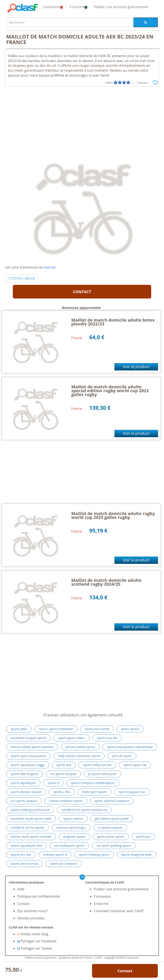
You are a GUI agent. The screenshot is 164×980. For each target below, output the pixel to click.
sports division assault (26, 792)
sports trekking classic (94, 855)
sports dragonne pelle (137, 855)
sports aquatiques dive (26, 846)
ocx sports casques (24, 801)
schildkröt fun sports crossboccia (84, 810)
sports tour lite (107, 738)
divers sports (130, 729)
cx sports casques (110, 828)
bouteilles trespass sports (29, 738)
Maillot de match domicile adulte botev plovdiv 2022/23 (113, 322)
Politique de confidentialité (39, 896)
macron (50, 267)
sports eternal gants (25, 774)
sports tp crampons (64, 863)
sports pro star (21, 855)
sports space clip (135, 765)
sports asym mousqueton (28, 756)
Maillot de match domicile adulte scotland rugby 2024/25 (106, 582)
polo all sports (122, 756)
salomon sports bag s (71, 828)
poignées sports (75, 837)
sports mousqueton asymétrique (130, 747)
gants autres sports (111, 837)
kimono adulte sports (80, 747)
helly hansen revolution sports (79, 756)
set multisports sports (70, 846)
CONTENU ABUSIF (22, 278)
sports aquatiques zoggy (28, 765)
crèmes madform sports (66, 801)
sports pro (143, 837)
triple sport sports (95, 792)
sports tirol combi (97, 729)
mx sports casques (63, 774)
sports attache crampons (112, 801)
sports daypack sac (132, 792)
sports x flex (62, 792)
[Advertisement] (82, 119)
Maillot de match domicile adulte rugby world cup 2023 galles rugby (113, 515)
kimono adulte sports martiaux (32, 747)
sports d (53, 783)
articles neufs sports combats (31, 837)
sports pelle (19, 729)
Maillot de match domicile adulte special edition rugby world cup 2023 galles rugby (110, 391)
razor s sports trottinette (56, 729)
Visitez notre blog (33, 934)
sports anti (64, 765)
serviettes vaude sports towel (31, 819)
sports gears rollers (71, 738)
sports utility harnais (97, 765)
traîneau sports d (55, 855)
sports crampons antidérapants (93, 783)
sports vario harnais (24, 863)
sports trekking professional (30, 810)
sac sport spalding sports (114, 846)
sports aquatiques (23, 783)
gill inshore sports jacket (112, 819)
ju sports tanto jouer (102, 774)
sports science (73, 819)
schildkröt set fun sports (27, 828)
